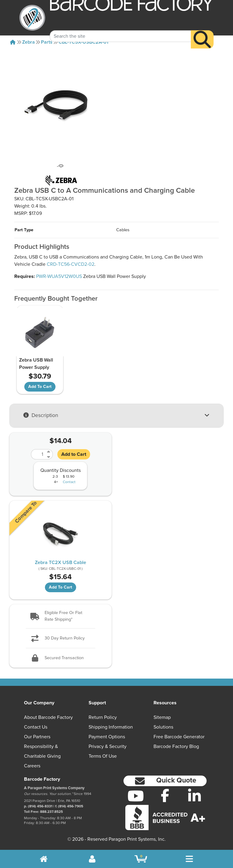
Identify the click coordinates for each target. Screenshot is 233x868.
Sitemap (162, 717)
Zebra (29, 42)
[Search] (202, 32)
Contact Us (36, 727)
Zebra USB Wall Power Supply (36, 364)
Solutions (163, 727)
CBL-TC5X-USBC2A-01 (83, 42)
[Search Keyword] (120, 29)
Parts (47, 42)
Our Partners (37, 737)
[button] (61, 616)
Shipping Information (111, 727)
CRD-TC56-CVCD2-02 (71, 264)
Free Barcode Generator (179, 737)
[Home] (13, 42)
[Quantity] (38, 454)
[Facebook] (165, 795)
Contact (69, 482)
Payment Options (107, 737)
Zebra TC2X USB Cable (61, 563)
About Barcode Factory (48, 717)
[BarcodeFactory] (32, 18)
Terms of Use (103, 756)
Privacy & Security (108, 746)
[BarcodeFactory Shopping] (141, 859)
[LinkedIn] (194, 796)
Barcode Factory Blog (176, 746)
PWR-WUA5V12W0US (59, 276)
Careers (32, 766)
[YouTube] (136, 796)
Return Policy (103, 717)
